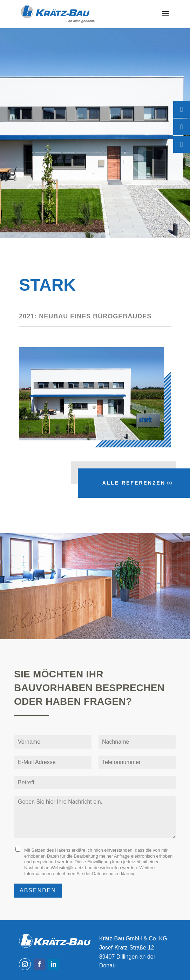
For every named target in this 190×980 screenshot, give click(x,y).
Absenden (38, 890)
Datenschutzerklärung (114, 874)
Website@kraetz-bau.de (74, 868)
